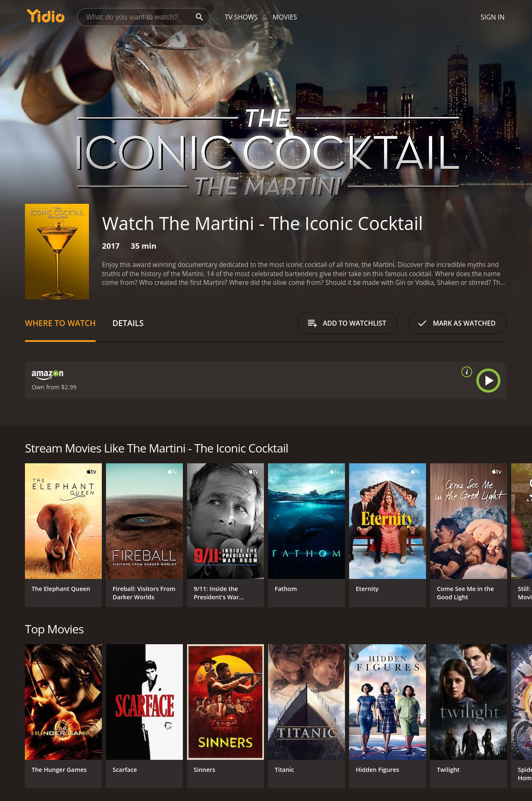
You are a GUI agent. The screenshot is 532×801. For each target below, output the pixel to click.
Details (128, 323)
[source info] (465, 372)
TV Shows (241, 17)
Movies (285, 17)
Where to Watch (60, 323)
